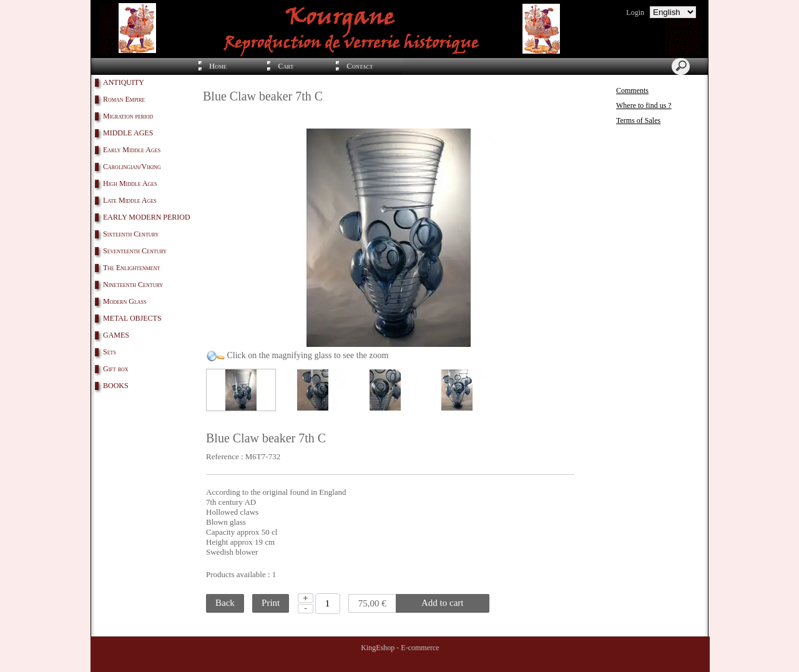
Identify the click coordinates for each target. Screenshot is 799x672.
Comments (632, 90)
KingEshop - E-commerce (400, 648)
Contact (360, 66)
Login (635, 12)
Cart (286, 66)
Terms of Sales (638, 120)
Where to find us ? (644, 105)
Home (218, 66)
